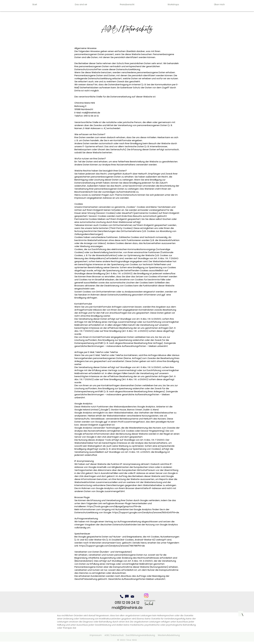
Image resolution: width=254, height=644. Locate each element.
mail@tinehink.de (91, 113)
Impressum (96, 635)
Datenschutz (118, 635)
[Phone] (122, 596)
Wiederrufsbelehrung (169, 635)
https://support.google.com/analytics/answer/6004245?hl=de (146, 512)
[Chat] (127, 596)
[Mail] (132, 596)
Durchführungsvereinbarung (140, 635)
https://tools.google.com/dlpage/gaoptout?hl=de (114, 506)
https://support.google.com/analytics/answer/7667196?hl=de (112, 546)
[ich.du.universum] (146, 596)
